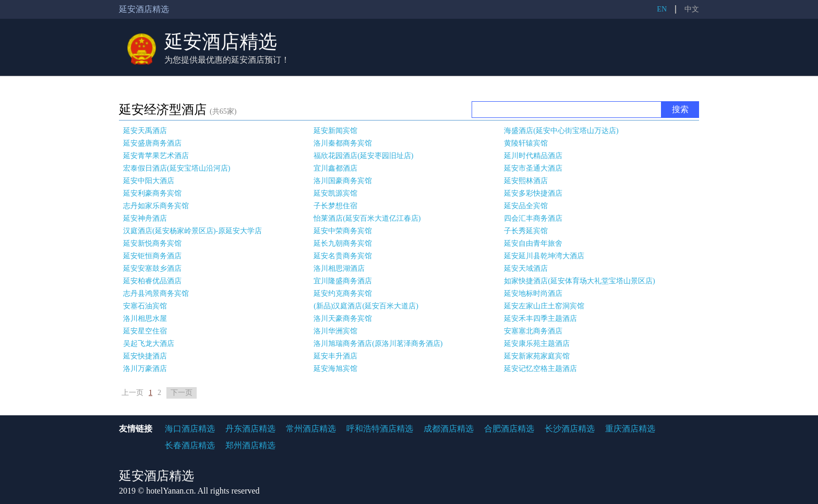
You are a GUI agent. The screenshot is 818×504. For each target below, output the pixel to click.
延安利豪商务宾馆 (152, 193)
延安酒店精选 (221, 42)
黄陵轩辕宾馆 (526, 143)
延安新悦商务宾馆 (152, 243)
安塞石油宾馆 (145, 306)
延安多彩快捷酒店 (533, 193)
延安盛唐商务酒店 (152, 143)
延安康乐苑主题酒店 (537, 344)
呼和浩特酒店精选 (380, 429)
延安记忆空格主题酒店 (540, 369)
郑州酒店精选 (250, 445)
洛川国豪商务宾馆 (343, 181)
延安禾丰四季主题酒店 (540, 319)
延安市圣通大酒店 (533, 168)
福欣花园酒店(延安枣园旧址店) (363, 156)
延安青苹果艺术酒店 (156, 156)
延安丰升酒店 (335, 356)
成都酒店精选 (449, 429)
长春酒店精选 (190, 445)
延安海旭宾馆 (335, 369)
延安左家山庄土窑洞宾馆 (544, 306)
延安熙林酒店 (526, 181)
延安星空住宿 (145, 331)
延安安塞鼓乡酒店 (152, 268)
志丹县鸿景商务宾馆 (156, 293)
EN (662, 9)
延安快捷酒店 (145, 356)
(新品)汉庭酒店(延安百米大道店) (366, 306)
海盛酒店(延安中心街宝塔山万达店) (561, 131)
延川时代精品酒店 (533, 156)
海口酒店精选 (190, 429)
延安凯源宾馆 (335, 193)
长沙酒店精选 (570, 429)
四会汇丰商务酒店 (533, 218)
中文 (692, 9)
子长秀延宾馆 (526, 231)
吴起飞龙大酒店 (149, 344)
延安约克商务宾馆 (343, 293)
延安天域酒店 (526, 268)
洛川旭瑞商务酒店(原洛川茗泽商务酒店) (378, 344)
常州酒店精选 (311, 429)
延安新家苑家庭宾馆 (537, 356)
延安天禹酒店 (145, 131)
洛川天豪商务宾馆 (343, 319)
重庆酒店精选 (630, 429)
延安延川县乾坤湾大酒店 (544, 256)
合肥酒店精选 (509, 429)
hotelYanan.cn (170, 491)
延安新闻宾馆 (335, 131)
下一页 (182, 393)
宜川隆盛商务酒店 (343, 281)
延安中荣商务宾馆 (343, 231)
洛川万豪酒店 (145, 369)
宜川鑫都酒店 (335, 168)
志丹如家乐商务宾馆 (156, 206)
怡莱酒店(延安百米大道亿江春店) (367, 218)
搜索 (680, 109)
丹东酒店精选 (250, 429)
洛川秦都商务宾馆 (343, 143)
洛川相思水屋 (145, 319)
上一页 (133, 393)
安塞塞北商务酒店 (533, 331)
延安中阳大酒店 (149, 181)
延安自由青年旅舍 (533, 243)
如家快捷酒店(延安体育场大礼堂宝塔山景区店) (579, 281)
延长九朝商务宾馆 (343, 243)
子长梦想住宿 (335, 206)
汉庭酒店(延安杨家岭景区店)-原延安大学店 (193, 231)
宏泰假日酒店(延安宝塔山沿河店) (177, 168)
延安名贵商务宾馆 (343, 256)
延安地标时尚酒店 (533, 293)
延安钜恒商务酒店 (152, 256)
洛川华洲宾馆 (335, 331)
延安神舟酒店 (145, 218)
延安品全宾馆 (526, 206)
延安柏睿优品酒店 (152, 281)
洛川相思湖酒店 (339, 268)
